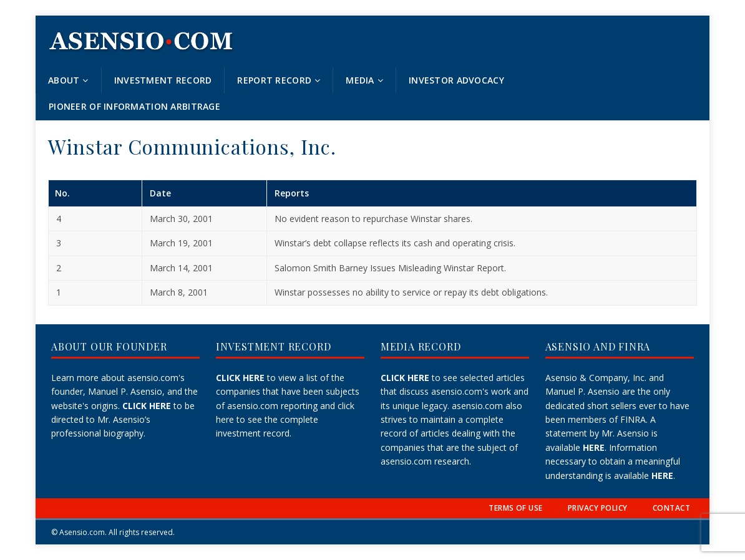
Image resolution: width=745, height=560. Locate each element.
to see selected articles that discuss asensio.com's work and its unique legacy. (455, 392)
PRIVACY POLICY (598, 508)
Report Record (274, 80)
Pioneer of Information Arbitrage (134, 106)
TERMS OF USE (516, 508)
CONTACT (671, 508)
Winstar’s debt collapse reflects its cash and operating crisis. (395, 243)
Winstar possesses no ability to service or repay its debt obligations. (411, 292)
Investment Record (163, 80)
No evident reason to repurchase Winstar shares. (373, 219)
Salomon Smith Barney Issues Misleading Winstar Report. (390, 268)
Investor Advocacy (456, 80)
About (64, 80)
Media (360, 80)
